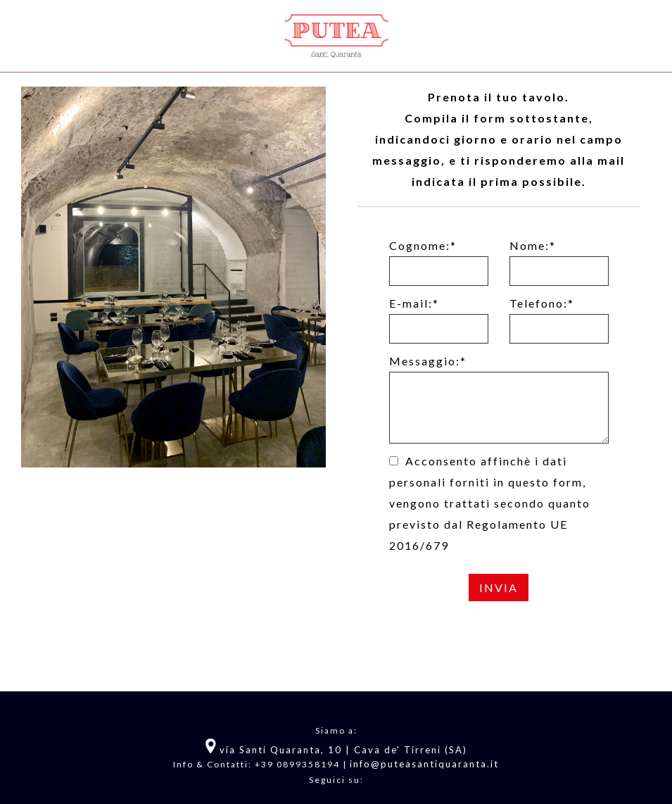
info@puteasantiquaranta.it (424, 764)
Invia (499, 588)
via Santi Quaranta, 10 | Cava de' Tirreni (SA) (342, 750)
